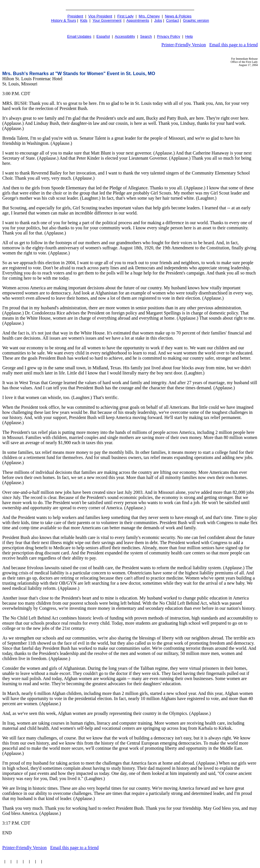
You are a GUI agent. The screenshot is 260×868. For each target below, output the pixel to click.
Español (103, 36)
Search (146, 36)
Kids (84, 20)
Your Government (107, 20)
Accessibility (125, 36)
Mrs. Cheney (149, 16)
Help (189, 36)
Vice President (100, 16)
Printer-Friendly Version (183, 45)
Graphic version (196, 20)
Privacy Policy (169, 36)
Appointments (138, 20)
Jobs (158, 20)
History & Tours (63, 20)
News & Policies (178, 16)
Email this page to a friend (234, 45)
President (75, 16)
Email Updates (79, 36)
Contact (173, 20)
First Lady (125, 16)
